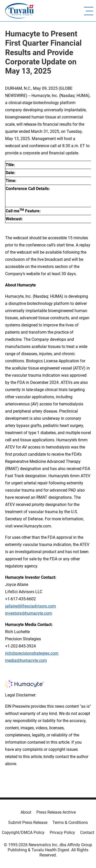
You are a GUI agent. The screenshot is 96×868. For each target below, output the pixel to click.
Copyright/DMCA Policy (23, 832)
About (26, 812)
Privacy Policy (62, 832)
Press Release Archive (56, 812)
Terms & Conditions (70, 822)
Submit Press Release (28, 822)
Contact (87, 832)
